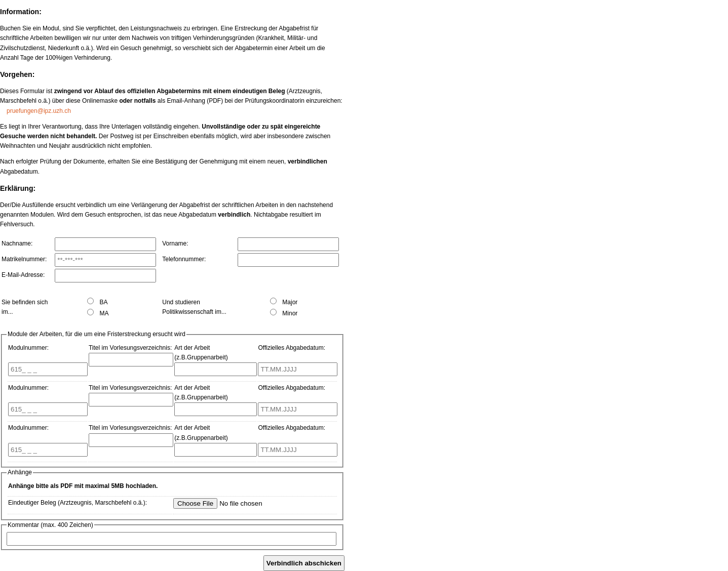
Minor (284, 313)
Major (284, 302)
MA (98, 313)
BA (97, 302)
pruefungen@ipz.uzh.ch (39, 111)
